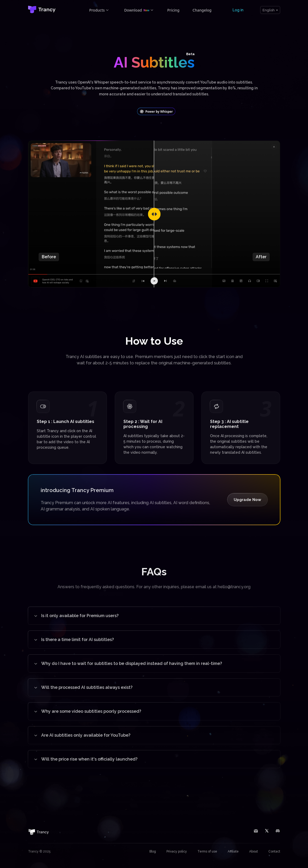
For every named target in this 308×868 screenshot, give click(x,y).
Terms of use (207, 851)
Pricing (173, 10)
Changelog (202, 10)
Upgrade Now (247, 500)
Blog (153, 851)
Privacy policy (177, 851)
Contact (274, 851)
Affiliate (233, 851)
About (254, 851)
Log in (238, 10)
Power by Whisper (156, 111)
